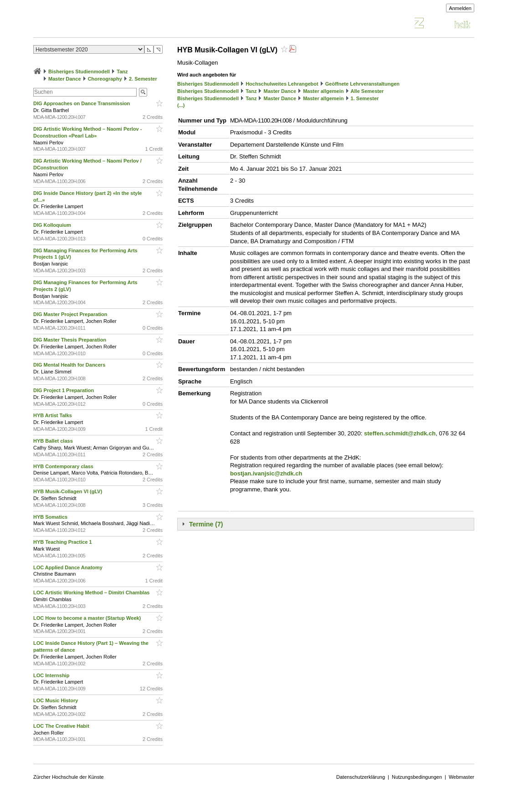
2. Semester (143, 79)
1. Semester (365, 98)
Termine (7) (206, 524)
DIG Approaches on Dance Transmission (82, 103)
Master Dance (65, 79)
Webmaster (461, 777)
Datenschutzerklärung (361, 777)
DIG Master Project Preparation (71, 314)
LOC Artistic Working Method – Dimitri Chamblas (92, 592)
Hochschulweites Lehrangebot (282, 84)
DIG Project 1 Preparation (64, 390)
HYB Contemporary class (64, 466)
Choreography (105, 79)
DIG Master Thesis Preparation (70, 340)
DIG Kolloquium (53, 225)
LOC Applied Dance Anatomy (69, 567)
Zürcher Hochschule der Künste (69, 777)
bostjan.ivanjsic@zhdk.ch (266, 473)
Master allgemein (323, 91)
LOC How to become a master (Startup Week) (88, 618)
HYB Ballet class (54, 441)
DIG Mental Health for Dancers (70, 365)
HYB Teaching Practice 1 (63, 542)
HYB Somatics (51, 517)
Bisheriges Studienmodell (79, 71)
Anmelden (460, 8)
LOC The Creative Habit (62, 726)
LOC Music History (56, 700)
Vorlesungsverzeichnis (100, 24)
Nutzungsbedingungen (417, 777)
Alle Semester (367, 91)
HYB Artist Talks (53, 415)
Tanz (122, 71)
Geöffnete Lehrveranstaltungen (362, 84)
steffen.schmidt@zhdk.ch (400, 433)
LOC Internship (52, 675)
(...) (181, 105)
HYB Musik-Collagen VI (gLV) (68, 491)
